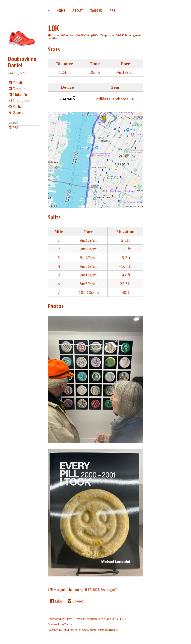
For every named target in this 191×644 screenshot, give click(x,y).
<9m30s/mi (82, 35)
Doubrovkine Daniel (22, 62)
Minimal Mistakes (98, 630)
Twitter (16, 89)
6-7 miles (67, 35)
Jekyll (66, 630)
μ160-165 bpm (100, 35)
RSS (13, 128)
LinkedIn (17, 95)
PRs (112, 10)
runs (56, 35)
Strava (16, 112)
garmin (138, 35)
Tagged (96, 10)
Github (16, 106)
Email (15, 83)
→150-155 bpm (121, 35)
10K (53, 28)
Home (61, 10)
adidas (53, 38)
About (78, 10)
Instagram (19, 100)
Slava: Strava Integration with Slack (88, 619)
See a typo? (109, 590)
